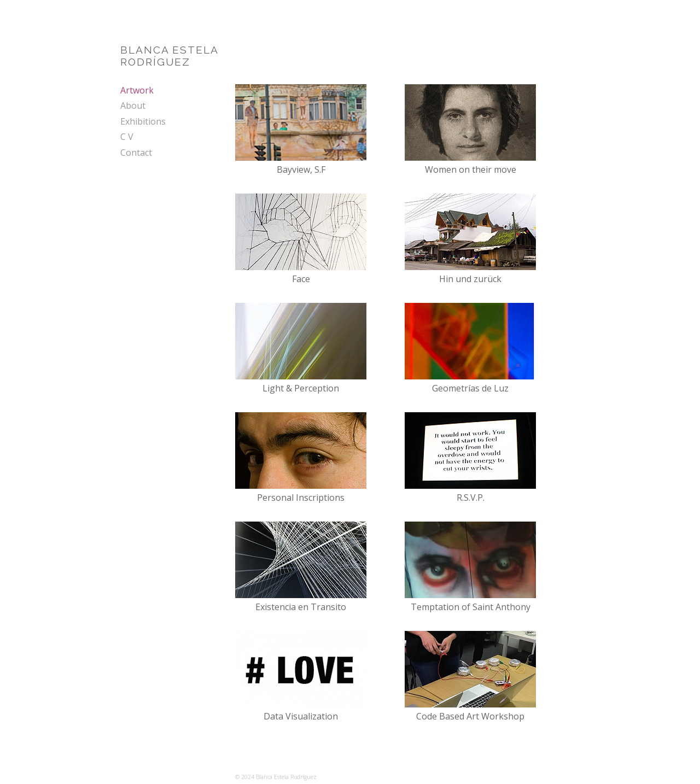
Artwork (137, 90)
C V (127, 137)
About (133, 106)
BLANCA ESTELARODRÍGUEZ (170, 56)
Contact (136, 153)
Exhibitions (143, 121)
